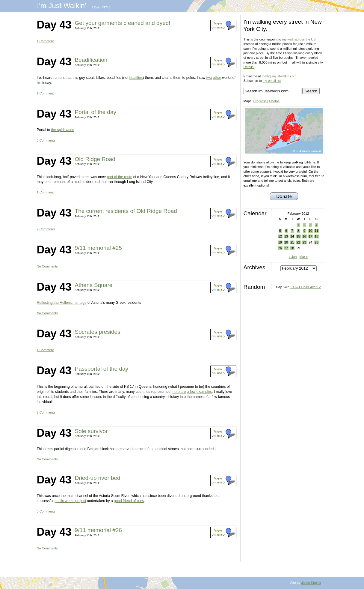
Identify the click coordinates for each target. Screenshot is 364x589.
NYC (106, 7)
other (217, 78)
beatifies (136, 78)
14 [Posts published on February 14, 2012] (292, 236)
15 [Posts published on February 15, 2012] (298, 236)
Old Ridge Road (95, 159)
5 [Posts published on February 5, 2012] (280, 231)
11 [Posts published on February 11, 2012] (316, 231)
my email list (272, 81)
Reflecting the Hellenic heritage (62, 303)
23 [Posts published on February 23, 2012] (304, 242)
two (209, 78)
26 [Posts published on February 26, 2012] (280, 248)
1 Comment (45, 41)
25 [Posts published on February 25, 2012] (316, 242)
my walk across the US (299, 39)
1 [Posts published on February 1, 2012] (298, 225)
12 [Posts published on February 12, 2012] (280, 236)
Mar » (303, 257)
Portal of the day (96, 112)
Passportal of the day (102, 369)
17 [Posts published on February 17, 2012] (310, 236)
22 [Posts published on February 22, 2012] (298, 242)
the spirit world (63, 130)
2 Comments (46, 229)
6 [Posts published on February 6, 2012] (286, 231)
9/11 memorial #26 (98, 530)
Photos (274, 101)
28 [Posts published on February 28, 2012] (292, 248)
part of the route (120, 177)
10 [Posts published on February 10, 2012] (310, 231)
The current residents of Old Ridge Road (126, 211)
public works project (70, 501)
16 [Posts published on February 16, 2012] (304, 236)
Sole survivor (91, 431)
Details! (249, 67)
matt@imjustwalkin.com (279, 76)
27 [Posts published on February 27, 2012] (286, 248)
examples (204, 392)
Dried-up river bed (98, 478)
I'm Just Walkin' (62, 6)
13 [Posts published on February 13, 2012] (286, 236)
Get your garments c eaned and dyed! (123, 23)
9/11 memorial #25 (98, 248)
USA (96, 7)
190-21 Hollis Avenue (306, 287)
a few (191, 392)
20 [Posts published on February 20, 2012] (286, 242)
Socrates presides (98, 332)
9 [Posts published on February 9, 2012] (304, 231)
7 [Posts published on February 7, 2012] (292, 231)
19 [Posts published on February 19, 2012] (280, 242)
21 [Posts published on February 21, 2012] (292, 242)
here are (179, 392)
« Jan (293, 257)
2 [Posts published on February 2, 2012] (304, 225)
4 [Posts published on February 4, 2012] (316, 225)
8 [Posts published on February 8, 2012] (298, 231)
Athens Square (94, 285)
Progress (260, 101)
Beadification (91, 60)
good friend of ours (129, 501)
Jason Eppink (311, 583)
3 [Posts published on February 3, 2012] (310, 225)
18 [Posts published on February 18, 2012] (316, 236)
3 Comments (46, 140)
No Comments (47, 266)
